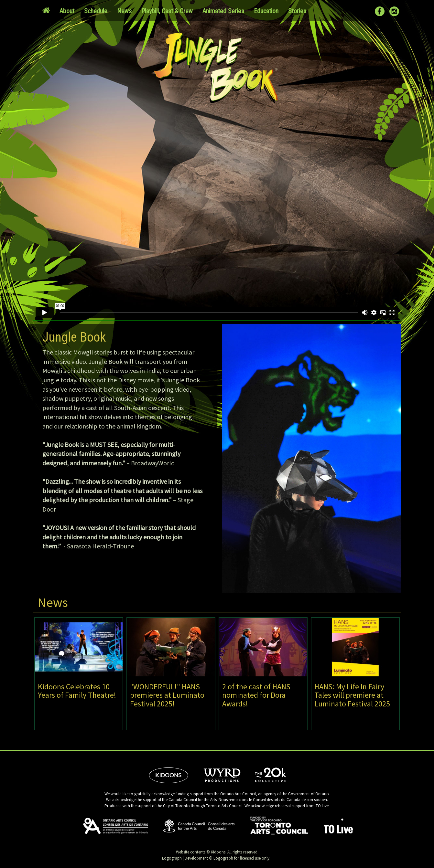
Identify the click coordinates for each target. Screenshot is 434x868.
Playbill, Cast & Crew (167, 11)
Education (266, 11)
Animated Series (223, 11)
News (124, 11)
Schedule (96, 11)
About (67, 11)
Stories (297, 11)
